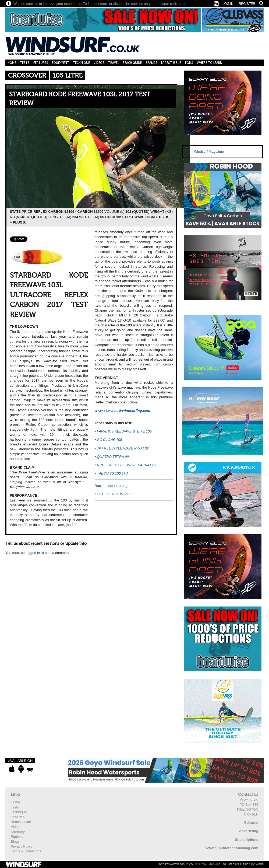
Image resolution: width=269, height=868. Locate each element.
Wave (260, 864)
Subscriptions (247, 840)
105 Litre (68, 76)
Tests (25, 63)
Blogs (15, 841)
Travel (114, 63)
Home (12, 63)
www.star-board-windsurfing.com (122, 411)
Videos (99, 63)
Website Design (239, 864)
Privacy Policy (22, 846)
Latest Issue (171, 63)
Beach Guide (132, 63)
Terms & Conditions (26, 851)
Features (41, 63)
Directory (18, 832)
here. (182, 4)
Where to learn (210, 63)
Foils (189, 63)
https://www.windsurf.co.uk (178, 864)
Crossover (27, 76)
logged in (33, 553)
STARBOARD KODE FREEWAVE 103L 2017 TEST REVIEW (80, 99)
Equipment (61, 63)
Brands (151, 63)
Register (247, 4)
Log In (228, 4)
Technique (81, 63)
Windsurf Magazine (209, 151)
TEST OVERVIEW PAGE (114, 494)
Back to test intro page (112, 486)
